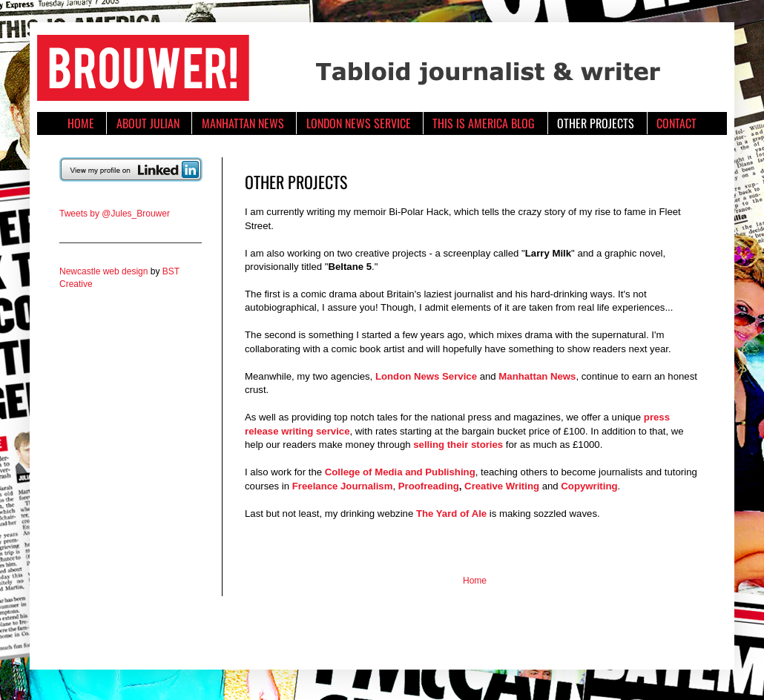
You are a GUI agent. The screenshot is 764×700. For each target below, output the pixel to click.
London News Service (426, 376)
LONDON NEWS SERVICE (359, 123)
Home (475, 581)
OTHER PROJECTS (596, 123)
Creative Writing (502, 486)
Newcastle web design (103, 271)
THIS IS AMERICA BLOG (484, 123)
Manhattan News (537, 376)
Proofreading (429, 486)
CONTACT (676, 123)
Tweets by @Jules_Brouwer (115, 214)
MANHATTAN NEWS (243, 123)
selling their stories (458, 445)
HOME (81, 123)
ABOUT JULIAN (148, 123)
